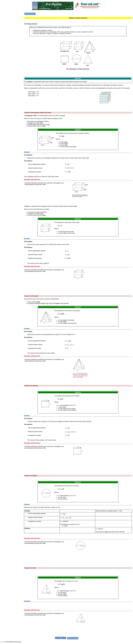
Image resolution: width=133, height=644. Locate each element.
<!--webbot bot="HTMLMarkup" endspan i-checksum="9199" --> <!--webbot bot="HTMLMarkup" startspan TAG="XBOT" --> (110, 280)
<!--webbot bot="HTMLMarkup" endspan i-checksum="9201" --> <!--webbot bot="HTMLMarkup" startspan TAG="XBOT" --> (110, 456)
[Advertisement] (12, 38)
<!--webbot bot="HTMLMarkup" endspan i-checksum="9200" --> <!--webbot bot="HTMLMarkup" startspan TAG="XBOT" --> (110, 369)
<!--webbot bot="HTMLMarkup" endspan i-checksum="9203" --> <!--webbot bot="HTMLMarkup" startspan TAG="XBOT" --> (110, 623)
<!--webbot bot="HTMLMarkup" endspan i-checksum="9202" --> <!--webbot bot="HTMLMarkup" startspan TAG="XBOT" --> (110, 552)
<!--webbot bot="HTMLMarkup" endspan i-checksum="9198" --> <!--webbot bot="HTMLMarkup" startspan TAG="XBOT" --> (110, 193)
